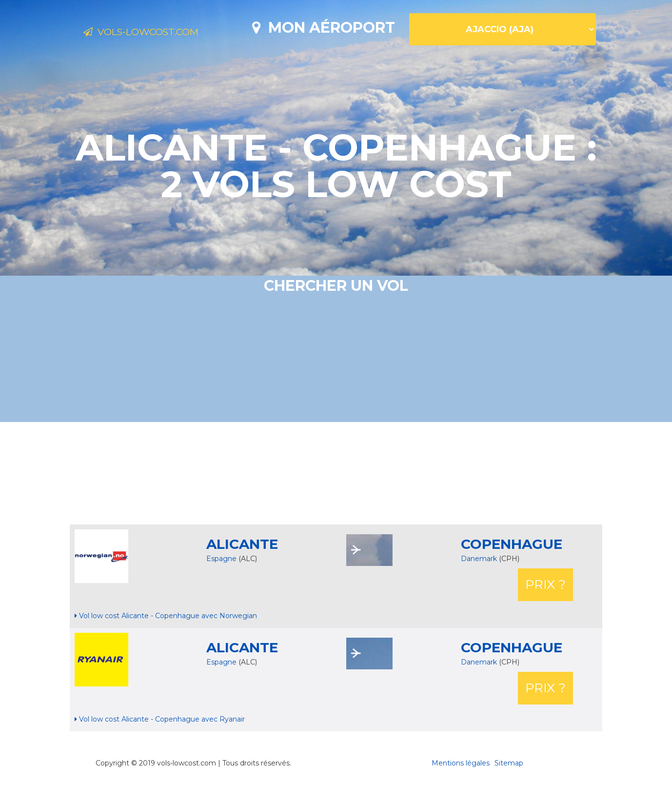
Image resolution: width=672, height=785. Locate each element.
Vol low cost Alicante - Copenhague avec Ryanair (160, 719)
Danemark (480, 559)
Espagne (221, 559)
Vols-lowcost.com (161, 33)
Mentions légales (461, 763)
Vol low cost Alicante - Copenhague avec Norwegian (166, 616)
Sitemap (509, 763)
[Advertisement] (336, 473)
